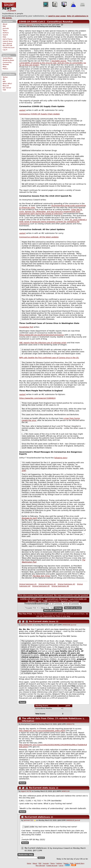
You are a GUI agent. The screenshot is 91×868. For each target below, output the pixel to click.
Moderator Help (26, 855)
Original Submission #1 (28, 584)
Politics (5, 69)
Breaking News (8, 60)
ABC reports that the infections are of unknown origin (43, 343)
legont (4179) (26, 791)
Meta (5, 67)
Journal (74, 625)
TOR (4, 90)
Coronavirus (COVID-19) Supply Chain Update (39, 114)
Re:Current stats (39, 622)
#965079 (70, 724)
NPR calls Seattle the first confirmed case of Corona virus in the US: (49, 358)
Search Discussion (70, 601)
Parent (22, 702)
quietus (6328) (27, 625)
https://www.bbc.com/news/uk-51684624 (37, 398)
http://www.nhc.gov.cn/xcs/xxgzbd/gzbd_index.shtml (42, 731)
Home (29, 863)
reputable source (59, 61)
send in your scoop (57, 16)
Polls (4, 37)
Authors (6, 33)
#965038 (66, 625)
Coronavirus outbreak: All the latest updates (39, 237)
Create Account (9, 48)
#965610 (70, 820)
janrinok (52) (29, 820)
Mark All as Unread (53, 610)
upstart (22, 110)
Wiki (4, 81)
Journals (6, 28)
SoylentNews (9, 7)
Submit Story (8, 41)
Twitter (5, 77)
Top (39, 601)
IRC (4, 79)
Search (5, 35)
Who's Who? (7, 84)
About (5, 24)
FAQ (4, 26)
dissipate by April (29, 518)
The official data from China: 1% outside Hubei (49, 718)
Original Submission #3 (66, 584)
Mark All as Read (73, 608)
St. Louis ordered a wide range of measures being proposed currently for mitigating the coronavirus (53, 222)
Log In (5, 50)
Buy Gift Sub (7, 45)
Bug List (6, 86)
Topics (5, 31)
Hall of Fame (7, 39)
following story (61, 458)
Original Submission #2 (47, 584)
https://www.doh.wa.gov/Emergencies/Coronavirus (42, 335)
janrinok (29, 25)
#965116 (65, 791)
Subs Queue (7, 43)
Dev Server (7, 88)
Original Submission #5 (41, 586)
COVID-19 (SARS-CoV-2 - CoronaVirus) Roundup (46, 22)
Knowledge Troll (26, 327)
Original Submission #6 (60, 586)
